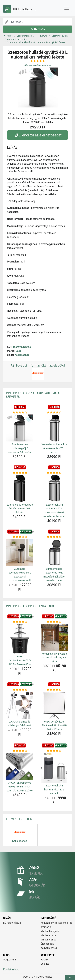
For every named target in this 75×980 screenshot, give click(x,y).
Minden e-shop (48, 940)
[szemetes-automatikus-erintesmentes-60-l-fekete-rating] (20, 473)
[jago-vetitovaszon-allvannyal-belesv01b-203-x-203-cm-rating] (54, 690)
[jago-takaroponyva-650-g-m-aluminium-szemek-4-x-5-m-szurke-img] (20, 766)
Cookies (45, 964)
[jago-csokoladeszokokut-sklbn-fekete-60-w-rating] (20, 622)
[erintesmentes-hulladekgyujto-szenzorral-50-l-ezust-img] (20, 428)
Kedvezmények (49, 948)
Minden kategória (50, 931)
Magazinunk (10, 960)
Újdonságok (47, 944)
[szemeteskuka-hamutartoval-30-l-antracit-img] (54, 768)
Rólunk (44, 960)
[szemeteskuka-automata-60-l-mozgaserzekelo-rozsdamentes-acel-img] (54, 488)
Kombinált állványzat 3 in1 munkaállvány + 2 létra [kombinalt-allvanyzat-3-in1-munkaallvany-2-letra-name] (54, 658)
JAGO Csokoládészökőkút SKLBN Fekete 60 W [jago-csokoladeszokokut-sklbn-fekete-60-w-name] (20, 660)
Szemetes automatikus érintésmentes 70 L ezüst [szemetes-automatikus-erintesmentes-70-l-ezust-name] (54, 448)
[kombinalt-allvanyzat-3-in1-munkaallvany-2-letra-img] (54, 637)
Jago (19, 351)
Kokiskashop (22, 355)
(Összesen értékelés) (38, 65)
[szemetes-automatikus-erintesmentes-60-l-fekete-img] (20, 488)
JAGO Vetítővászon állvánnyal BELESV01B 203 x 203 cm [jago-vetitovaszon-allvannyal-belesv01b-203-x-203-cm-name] (54, 726)
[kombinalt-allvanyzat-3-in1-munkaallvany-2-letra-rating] (54, 622)
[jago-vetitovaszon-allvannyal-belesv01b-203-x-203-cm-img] (54, 705)
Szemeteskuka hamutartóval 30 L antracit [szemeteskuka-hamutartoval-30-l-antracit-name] (54, 789)
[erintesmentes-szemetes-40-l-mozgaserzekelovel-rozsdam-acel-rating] (54, 537)
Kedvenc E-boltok (19, 819)
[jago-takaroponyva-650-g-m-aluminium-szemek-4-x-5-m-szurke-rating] (20, 751)
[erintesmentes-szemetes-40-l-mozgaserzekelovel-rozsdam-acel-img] (54, 552)
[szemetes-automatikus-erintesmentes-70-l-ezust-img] (54, 428)
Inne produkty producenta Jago (30, 606)
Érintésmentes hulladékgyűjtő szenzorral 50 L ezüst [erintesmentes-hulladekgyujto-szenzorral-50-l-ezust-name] (20, 448)
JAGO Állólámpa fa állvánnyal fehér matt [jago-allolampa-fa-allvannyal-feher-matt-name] (20, 724)
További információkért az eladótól (37, 372)
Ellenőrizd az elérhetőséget (37, 135)
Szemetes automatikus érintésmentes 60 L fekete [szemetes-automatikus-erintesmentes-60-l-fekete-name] (20, 509)
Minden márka (48, 935)
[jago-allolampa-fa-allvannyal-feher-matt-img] (20, 705)
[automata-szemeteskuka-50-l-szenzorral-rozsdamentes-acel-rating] (20, 537)
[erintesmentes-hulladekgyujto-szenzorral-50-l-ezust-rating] (20, 412)
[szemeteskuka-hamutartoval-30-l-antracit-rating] (54, 751)
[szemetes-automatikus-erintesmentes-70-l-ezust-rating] (54, 412)
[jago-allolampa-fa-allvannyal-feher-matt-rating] (20, 690)
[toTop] (70, 978)
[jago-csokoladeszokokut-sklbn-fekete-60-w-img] (20, 639)
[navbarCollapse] (67, 8)
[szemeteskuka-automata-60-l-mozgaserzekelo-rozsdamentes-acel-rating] (54, 473)
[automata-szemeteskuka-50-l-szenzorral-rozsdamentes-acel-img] (20, 552)
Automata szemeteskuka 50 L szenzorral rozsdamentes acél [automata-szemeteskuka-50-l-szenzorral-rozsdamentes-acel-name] (20, 575)
